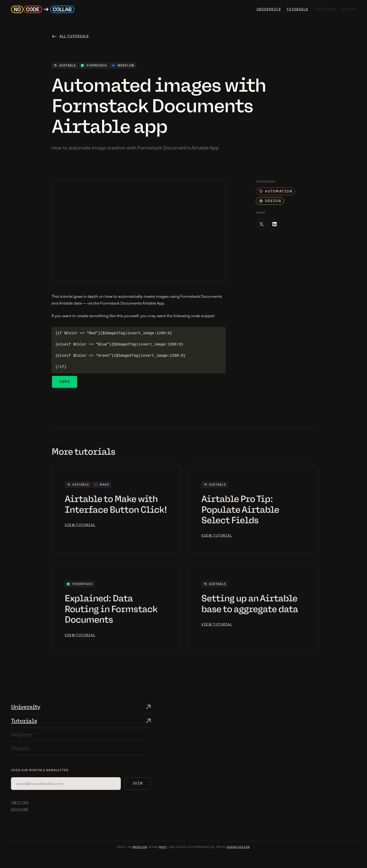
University (26, 707)
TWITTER (20, 803)
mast (163, 847)
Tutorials (297, 9)
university (268, 9)
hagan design (238, 847)
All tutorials (74, 36)
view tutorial (80, 525)
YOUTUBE (20, 809)
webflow (140, 847)
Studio (20, 748)
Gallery (22, 735)
